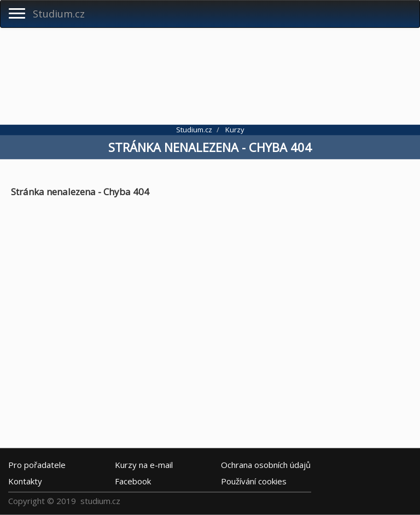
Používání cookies (254, 481)
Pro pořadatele (37, 465)
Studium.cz (59, 14)
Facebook (133, 481)
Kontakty (25, 481)
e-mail (144, 465)
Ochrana (266, 465)
